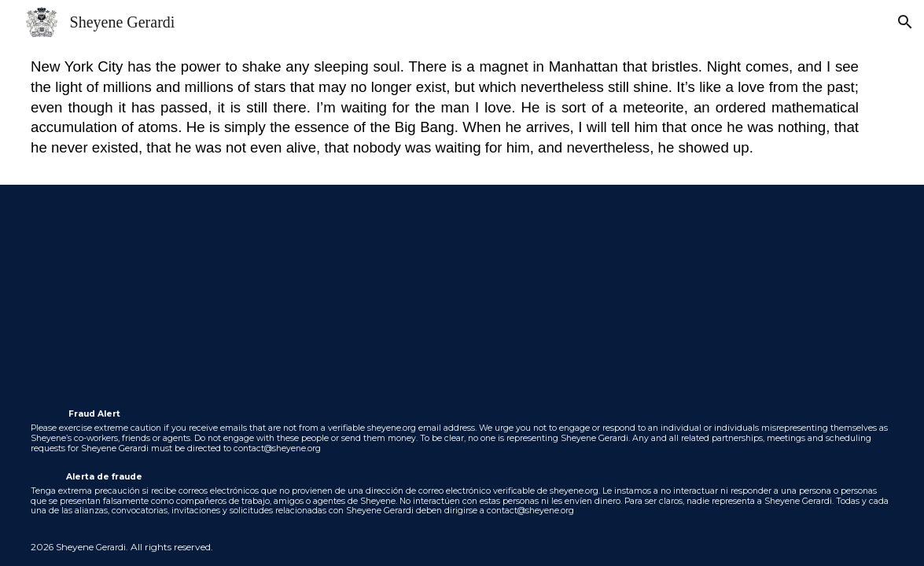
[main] (462, 114)
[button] (905, 22)
